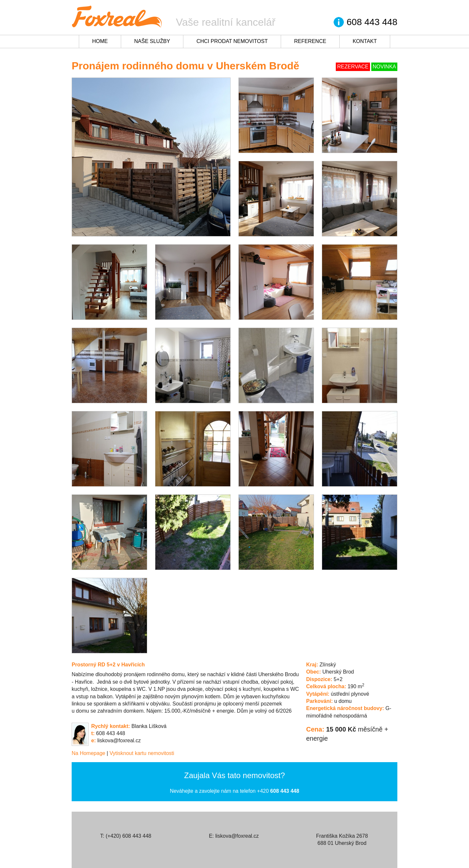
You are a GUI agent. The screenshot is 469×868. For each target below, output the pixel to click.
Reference (310, 41)
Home (100, 41)
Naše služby (152, 41)
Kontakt (365, 41)
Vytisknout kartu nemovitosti (142, 753)
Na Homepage (88, 753)
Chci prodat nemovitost (232, 41)
